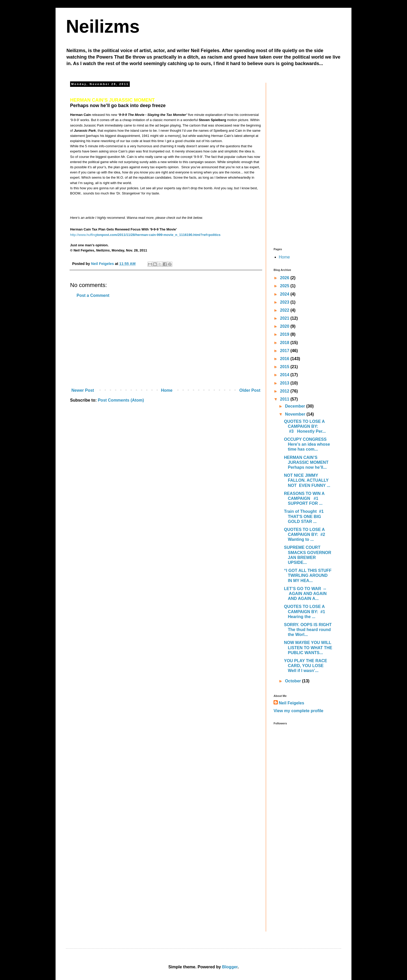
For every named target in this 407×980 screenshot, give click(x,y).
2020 (285, 326)
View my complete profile (299, 711)
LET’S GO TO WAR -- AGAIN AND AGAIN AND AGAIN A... (306, 594)
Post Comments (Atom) (121, 400)
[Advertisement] (166, 343)
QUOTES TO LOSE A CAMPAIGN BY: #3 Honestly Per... (305, 426)
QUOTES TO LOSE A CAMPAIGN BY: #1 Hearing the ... (305, 611)
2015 (285, 367)
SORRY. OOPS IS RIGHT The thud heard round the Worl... (308, 630)
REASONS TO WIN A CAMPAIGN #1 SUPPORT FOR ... (304, 498)
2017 (285, 351)
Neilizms (103, 26)
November (296, 414)
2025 (285, 286)
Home (167, 390)
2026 (285, 278)
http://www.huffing (83, 235)
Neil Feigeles (291, 703)
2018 (285, 343)
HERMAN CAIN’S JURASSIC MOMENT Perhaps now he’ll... (306, 462)
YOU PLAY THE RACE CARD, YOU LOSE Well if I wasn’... (306, 666)
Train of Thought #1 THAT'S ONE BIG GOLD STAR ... (304, 516)
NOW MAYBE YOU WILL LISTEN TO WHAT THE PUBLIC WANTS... (308, 647)
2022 (285, 310)
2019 (285, 334)
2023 (285, 302)
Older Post (250, 390)
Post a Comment (93, 295)
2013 (285, 383)
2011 (285, 399)
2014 (285, 375)
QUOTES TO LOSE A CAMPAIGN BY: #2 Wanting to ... (306, 534)
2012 (285, 391)
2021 (285, 318)
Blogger (230, 967)
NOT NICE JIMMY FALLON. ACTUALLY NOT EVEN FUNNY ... (307, 480)
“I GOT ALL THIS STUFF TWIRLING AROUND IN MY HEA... (308, 575)
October (294, 681)
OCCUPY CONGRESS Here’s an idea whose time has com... (307, 444)
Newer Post (83, 390)
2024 (285, 294)
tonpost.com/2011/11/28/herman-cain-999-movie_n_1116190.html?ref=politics (158, 235)
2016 (285, 359)
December (296, 406)
